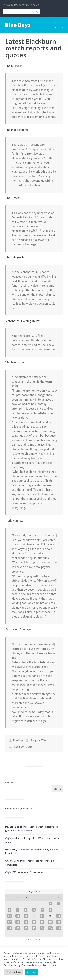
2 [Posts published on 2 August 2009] (58, 904)
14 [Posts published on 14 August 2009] (42, 916)
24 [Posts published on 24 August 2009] (9, 928)
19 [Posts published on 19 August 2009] (26, 922)
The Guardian (14, 66)
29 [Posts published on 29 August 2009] (50, 928)
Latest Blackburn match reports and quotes (33, 48)
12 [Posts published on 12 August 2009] (26, 916)
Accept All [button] (31, 972)
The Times (12, 198)
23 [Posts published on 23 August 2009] (59, 922)
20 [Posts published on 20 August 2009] (34, 922)
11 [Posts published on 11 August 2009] (18, 916)
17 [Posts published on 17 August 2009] (9, 922)
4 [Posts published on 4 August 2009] (18, 910)
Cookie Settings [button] (14, 972)
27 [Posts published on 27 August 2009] (34, 928)
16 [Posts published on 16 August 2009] (59, 916)
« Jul (30, 939)
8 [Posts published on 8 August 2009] (50, 910)
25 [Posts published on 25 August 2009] (18, 928)
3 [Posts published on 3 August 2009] (10, 910)
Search (9, 783)
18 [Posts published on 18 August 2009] (18, 922)
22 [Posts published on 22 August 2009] (50, 922)
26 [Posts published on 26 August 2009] (26, 928)
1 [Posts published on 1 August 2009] (50, 904)
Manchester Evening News (22, 321)
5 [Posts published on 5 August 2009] (26, 910)
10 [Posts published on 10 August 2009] (9, 916)
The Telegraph (15, 257)
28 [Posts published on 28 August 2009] (42, 928)
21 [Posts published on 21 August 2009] (42, 922)
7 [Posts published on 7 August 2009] (42, 910)
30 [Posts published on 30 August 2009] (59, 928)
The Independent (16, 130)
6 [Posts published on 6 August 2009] (34, 910)
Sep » (37, 939)
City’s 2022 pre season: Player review (24, 872)
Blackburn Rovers (23, 747)
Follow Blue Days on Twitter (19, 809)
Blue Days (18, 25)
